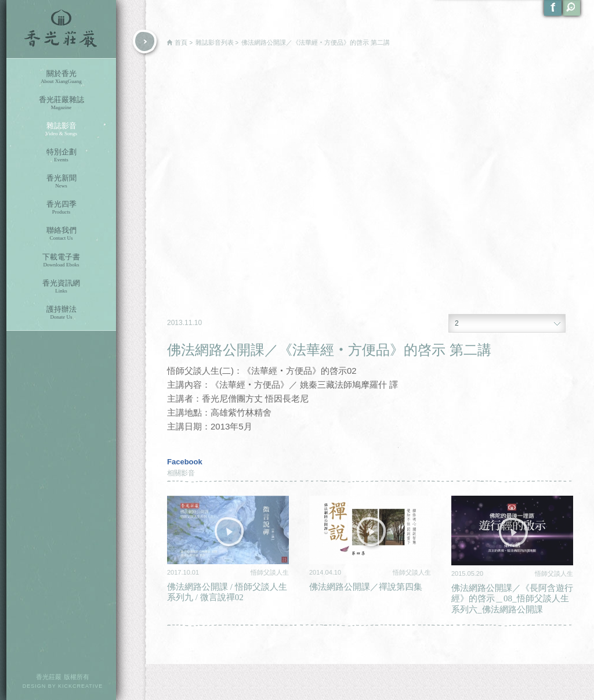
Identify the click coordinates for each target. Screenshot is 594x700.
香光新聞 (61, 181)
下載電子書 (61, 260)
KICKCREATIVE (80, 686)
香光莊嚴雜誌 (61, 103)
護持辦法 (61, 313)
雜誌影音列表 (215, 42)
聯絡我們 (61, 234)
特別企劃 (61, 155)
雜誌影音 (61, 129)
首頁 (181, 42)
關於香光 (61, 77)
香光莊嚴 (61, 29)
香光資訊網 (61, 286)
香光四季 (61, 208)
